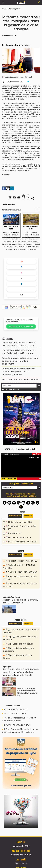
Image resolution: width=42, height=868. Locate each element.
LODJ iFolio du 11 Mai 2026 (20, 522)
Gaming (21, 239)
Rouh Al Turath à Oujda (15, 714)
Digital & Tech (17, 242)
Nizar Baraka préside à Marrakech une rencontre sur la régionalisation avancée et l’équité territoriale (21, 672)
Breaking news (15, 9)
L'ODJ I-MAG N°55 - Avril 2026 (22, 542)
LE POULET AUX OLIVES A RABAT (17, 725)
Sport (20, 244)
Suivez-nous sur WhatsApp (21, 326)
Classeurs (28, 516)
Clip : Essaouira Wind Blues (21, 644)
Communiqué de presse (32, 239)
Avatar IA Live (32, 249)
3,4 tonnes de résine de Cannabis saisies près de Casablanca (31, 234)
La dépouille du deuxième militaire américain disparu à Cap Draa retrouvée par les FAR (18, 372)
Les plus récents (15, 516)
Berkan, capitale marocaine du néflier (20, 379)
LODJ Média (24, 249)
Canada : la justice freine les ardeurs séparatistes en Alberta (11, 234)
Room (32, 244)
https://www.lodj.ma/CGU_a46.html (21, 496)
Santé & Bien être (27, 242)
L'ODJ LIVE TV (21, 863)
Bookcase (17, 249)
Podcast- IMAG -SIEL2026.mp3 (22, 572)
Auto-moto (26, 244)
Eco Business (8, 242)
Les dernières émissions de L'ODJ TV (17, 247)
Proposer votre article (21, 855)
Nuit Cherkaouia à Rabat (15, 709)
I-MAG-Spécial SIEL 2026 (20, 538)
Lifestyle (35, 242)
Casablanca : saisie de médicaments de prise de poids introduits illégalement (20, 361)
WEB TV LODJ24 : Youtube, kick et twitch (21, 449)
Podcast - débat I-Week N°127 (23, 561)
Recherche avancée (10, 389)
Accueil (4, 9)
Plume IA (15, 239)
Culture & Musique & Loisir (10, 244)
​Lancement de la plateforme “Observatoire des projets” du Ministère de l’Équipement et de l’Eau (27, 692)
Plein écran (34, 458)
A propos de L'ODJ (21, 846)
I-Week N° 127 (15, 533)
